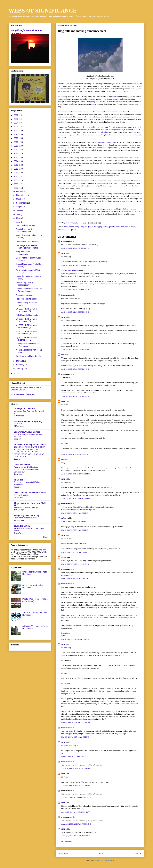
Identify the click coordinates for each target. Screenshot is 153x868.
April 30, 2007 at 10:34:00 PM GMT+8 (76, 454)
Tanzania (137, 132)
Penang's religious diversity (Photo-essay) (28, 345)
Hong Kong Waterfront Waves (26, 518)
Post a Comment (67, 841)
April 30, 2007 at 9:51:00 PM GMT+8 (75, 396)
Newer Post (63, 853)
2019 (16, 142)
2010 (16, 176)
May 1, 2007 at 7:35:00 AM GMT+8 (75, 530)
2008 (16, 184)
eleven (116, 96)
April (18, 222)
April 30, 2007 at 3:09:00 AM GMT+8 (75, 248)
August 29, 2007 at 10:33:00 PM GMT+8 (76, 798)
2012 (16, 169)
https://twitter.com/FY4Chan (23, 394)
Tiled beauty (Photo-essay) (27, 242)
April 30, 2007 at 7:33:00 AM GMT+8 (75, 265)
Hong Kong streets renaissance (24, 253)
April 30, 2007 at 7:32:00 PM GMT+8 (75, 369)
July (18, 210)
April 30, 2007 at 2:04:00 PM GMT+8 (75, 290)
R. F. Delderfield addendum (28, 315)
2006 (16, 373)
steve (63, 355)
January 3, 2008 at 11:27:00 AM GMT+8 (76, 824)
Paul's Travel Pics (22, 465)
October (20, 199)
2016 (16, 153)
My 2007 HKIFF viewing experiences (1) (26, 339)
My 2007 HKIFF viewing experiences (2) (26, 332)
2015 (16, 157)
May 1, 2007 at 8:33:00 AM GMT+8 (75, 552)
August (19, 207)
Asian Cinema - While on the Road (30, 493)
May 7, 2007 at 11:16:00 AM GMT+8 (75, 639)
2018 (16, 146)
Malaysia (88, 227)
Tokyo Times (20, 480)
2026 (16, 115)
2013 (16, 165)
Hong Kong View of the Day (27, 515)
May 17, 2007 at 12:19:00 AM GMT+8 (76, 723)
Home (100, 853)
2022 (16, 131)
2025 (16, 119)
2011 (16, 173)
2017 (16, 150)
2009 (16, 180)
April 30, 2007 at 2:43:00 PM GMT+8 (75, 312)
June (19, 214)
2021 (16, 134)
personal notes (115, 227)
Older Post (138, 853)
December (21, 191)
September (21, 203)
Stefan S (64, 518)
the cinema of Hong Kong (106, 142)
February (20, 365)
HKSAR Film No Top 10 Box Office (30, 445)
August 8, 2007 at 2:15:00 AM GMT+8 (76, 768)
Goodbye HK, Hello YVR (25, 409)
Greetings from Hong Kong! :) (29, 356)
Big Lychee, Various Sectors (27, 432)
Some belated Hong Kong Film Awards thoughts (29, 290)
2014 (16, 161)
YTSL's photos (71, 230)
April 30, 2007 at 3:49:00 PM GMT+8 (75, 349)
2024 (16, 123)
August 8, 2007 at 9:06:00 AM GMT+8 (76, 786)
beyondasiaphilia (22, 526)
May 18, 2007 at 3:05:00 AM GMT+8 (75, 737)
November (21, 195)
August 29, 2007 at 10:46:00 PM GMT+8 (76, 812)
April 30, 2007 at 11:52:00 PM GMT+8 (76, 499)
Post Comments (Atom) (105, 860)
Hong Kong (91, 102)
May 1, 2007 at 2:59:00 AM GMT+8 (75, 513)
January (20, 369)
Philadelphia (104, 132)
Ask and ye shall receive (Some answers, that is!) (27, 247)
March (19, 361)
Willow (63, 557)
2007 (16, 188)
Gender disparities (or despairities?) (25, 284)
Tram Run (18, 424)
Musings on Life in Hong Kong (28, 421)
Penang (103, 102)
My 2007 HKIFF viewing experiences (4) (26, 320)
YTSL (63, 253)
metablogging (97, 227)
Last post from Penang (26, 225)
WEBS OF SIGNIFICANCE (43, 11)
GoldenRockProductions (70, 270)
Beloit (120, 130)
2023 (16, 127)
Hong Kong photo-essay (26, 299)
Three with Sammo (22, 495)
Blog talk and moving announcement (25, 230)
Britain (98, 130)
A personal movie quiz (25, 295)
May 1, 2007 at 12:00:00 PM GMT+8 (75, 564)
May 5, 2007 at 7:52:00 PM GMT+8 (75, 579)
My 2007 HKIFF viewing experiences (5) (26, 310)
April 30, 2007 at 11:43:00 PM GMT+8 (76, 474)
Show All (46, 537)
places (133, 227)
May (18, 218)
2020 (16, 138)
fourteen (63, 89)
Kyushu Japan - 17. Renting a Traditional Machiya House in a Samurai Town (27, 469)
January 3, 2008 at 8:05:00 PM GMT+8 (76, 836)
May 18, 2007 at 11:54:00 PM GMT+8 (75, 757)
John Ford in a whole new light (26, 508)
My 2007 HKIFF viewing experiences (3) (26, 326)
